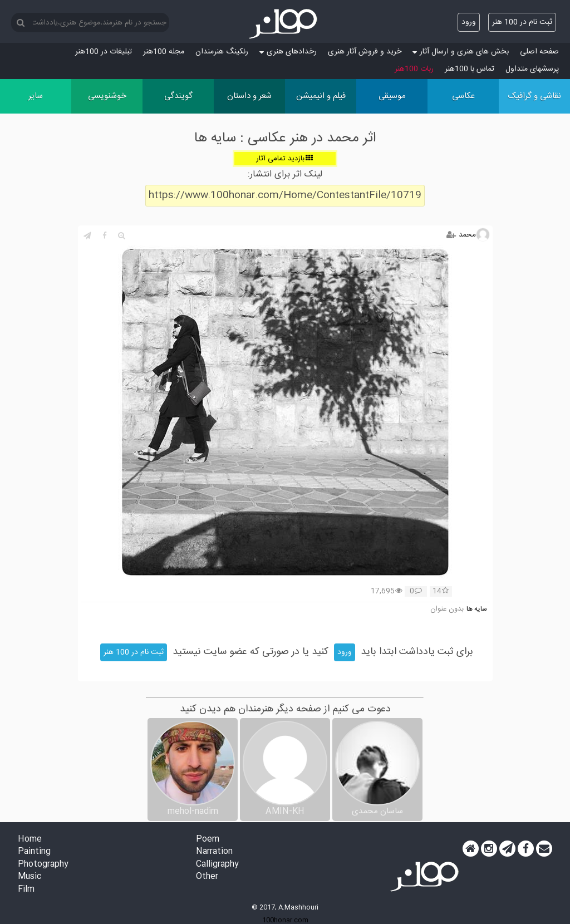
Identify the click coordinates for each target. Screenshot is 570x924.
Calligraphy (217, 865)
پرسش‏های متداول (532, 69)
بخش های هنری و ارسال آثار (461, 52)
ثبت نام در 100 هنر (522, 22)
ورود (469, 22)
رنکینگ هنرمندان (222, 52)
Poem (208, 840)
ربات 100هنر (414, 69)
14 (441, 592)
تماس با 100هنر (470, 69)
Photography (43, 865)
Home (30, 840)
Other (207, 877)
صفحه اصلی (539, 52)
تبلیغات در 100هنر (104, 52)
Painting (34, 852)
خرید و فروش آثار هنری (365, 52)
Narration (214, 852)
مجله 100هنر (164, 52)
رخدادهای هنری (288, 52)
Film (26, 890)
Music (30, 877)
